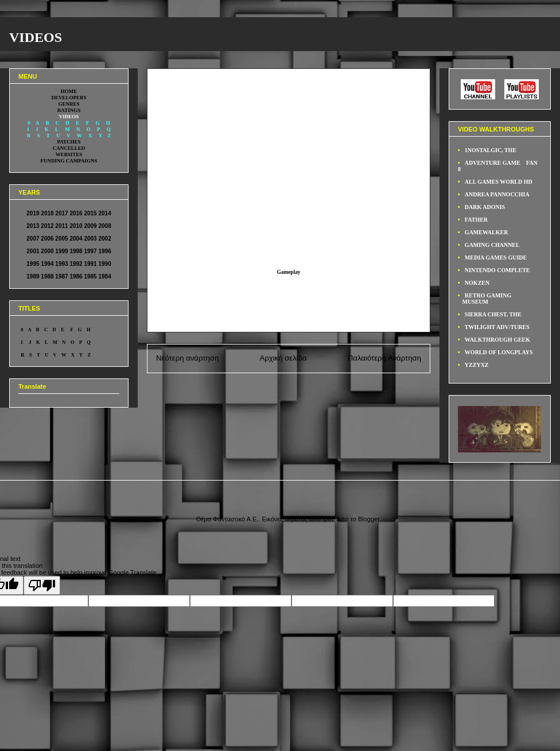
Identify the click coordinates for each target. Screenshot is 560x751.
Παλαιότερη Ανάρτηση (384, 358)
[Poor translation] (42, 585)
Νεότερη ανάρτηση (187, 358)
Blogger (369, 519)
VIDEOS (36, 37)
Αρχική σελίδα (283, 358)
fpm (328, 519)
